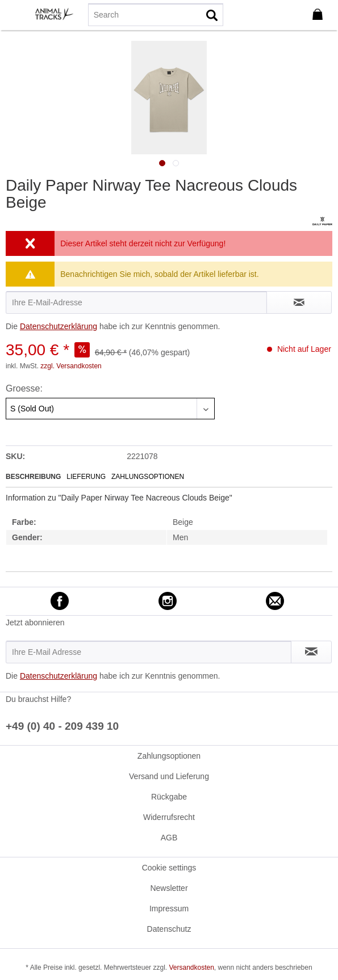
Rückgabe (169, 797)
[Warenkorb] (320, 15)
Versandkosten (191, 968)
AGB (169, 838)
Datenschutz (169, 929)
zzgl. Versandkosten (71, 366)
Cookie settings (169, 868)
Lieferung (86, 477)
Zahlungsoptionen (148, 477)
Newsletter (169, 888)
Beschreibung (33, 477)
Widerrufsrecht (169, 817)
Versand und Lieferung (169, 776)
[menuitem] (16, 14)
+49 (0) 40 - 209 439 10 (62, 726)
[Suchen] (212, 15)
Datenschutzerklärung (59, 326)
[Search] (156, 15)
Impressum (169, 909)
